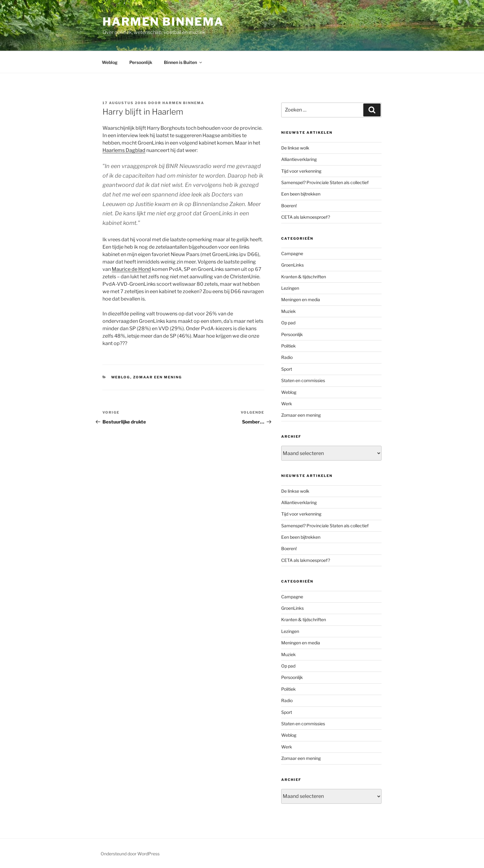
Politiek (288, 346)
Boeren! (289, 206)
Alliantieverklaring (299, 159)
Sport (287, 369)
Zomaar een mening (158, 377)
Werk (287, 404)
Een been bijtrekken (301, 194)
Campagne (292, 253)
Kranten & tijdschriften (304, 277)
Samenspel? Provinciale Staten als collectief (325, 182)
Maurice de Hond (131, 269)
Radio (287, 357)
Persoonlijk (141, 62)
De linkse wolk (295, 148)
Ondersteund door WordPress (130, 854)
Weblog (110, 62)
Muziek (288, 311)
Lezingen (290, 288)
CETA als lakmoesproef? (306, 217)
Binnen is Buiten (183, 62)
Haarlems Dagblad (124, 150)
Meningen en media (301, 299)
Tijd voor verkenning (301, 171)
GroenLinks (292, 265)
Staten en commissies (303, 380)
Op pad (288, 323)
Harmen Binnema (163, 22)
